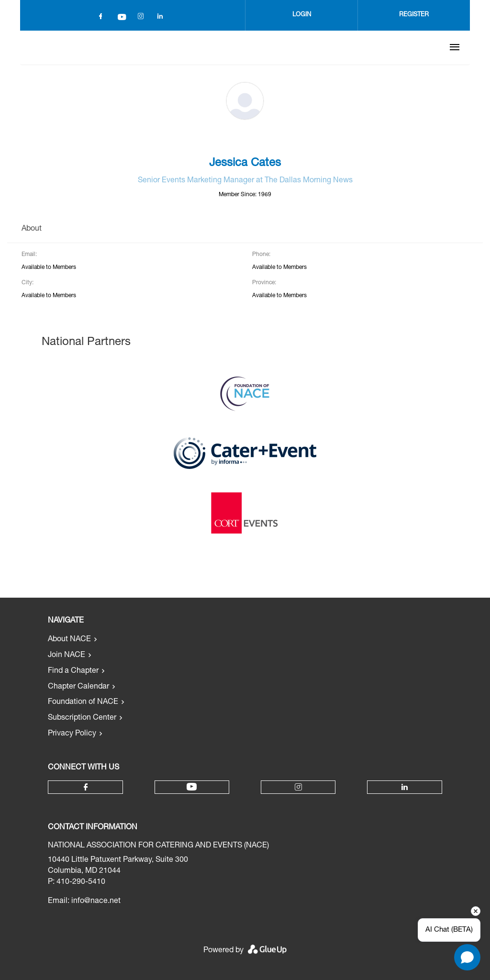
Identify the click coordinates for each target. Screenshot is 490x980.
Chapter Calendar (78, 687)
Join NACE (67, 656)
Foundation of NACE (83, 702)
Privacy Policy (72, 734)
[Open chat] (467, 957)
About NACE (69, 640)
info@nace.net (96, 902)
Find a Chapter (73, 671)
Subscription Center (82, 718)
